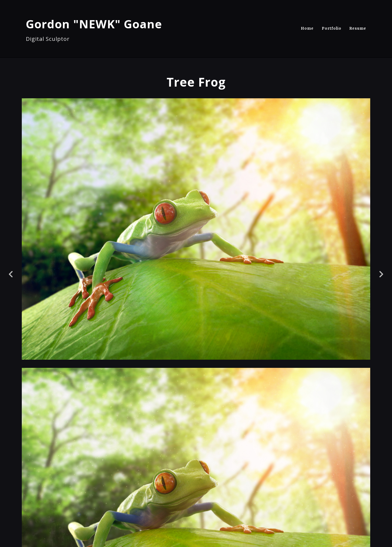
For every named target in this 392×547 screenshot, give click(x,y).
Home (307, 28)
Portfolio (332, 28)
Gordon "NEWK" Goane (94, 24)
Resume (358, 28)
